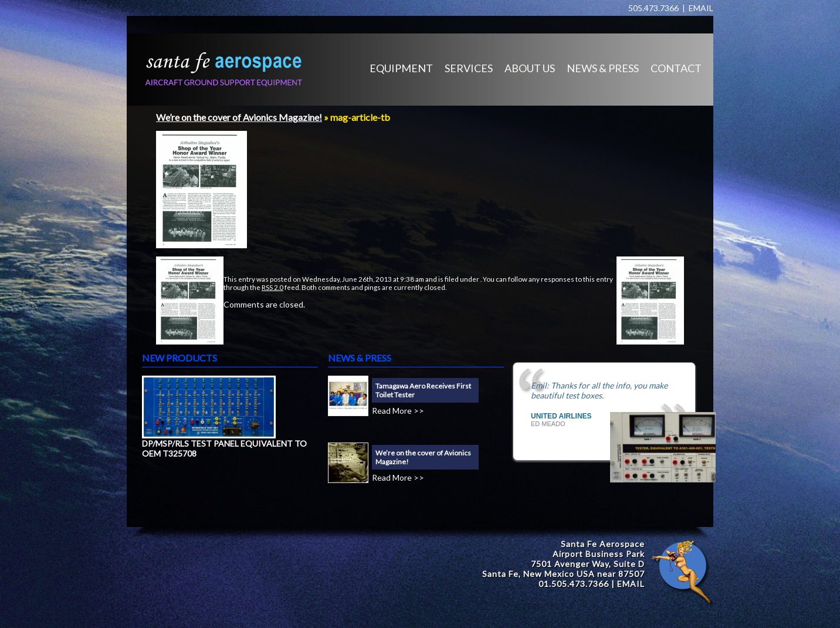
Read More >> (398, 411)
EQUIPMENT (401, 68)
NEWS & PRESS (603, 68)
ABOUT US (530, 68)
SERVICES (469, 68)
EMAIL (701, 8)
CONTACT (676, 68)
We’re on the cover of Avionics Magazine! (239, 117)
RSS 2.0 (272, 287)
